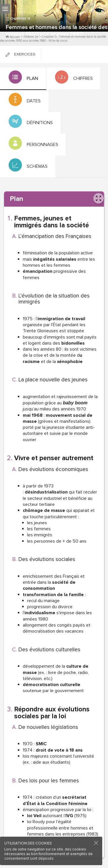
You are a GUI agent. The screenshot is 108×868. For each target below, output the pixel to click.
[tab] (23, 79)
